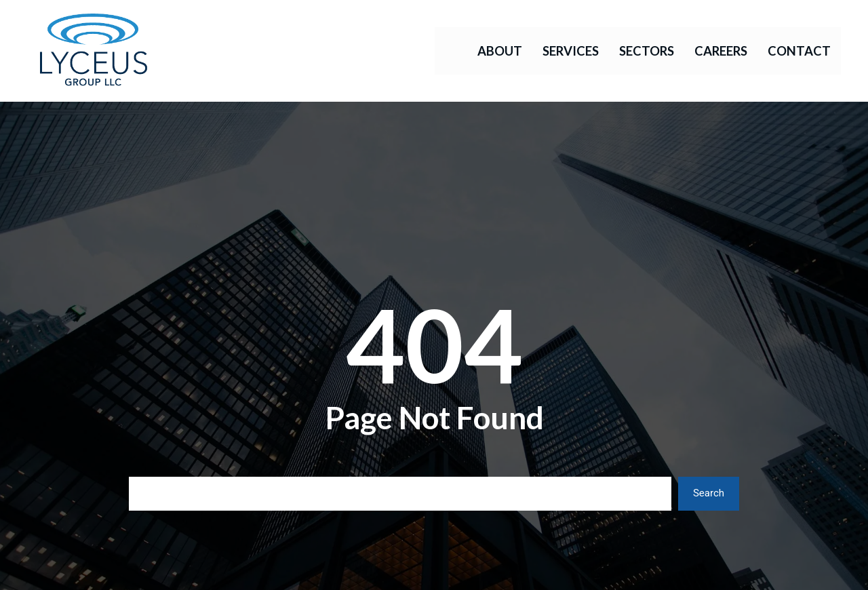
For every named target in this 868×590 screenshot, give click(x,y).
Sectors (647, 51)
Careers (721, 51)
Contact (799, 51)
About (500, 51)
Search (709, 493)
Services (571, 51)
